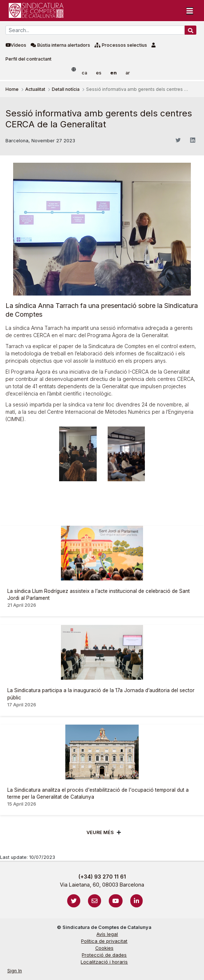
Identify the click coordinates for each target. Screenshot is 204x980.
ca (84, 73)
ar (128, 73)
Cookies (104, 948)
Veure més (100, 832)
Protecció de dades (104, 955)
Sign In (15, 971)
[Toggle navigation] (190, 11)
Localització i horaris (104, 962)
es (99, 73)
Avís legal (107, 934)
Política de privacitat (104, 941)
